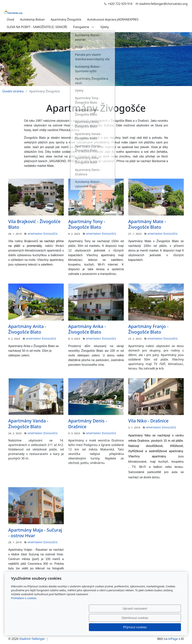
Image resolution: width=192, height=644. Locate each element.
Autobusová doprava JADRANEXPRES (113, 19)
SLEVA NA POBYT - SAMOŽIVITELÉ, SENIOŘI (37, 27)
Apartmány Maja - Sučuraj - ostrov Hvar (35, 533)
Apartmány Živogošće (66, 19)
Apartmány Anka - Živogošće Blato (87, 329)
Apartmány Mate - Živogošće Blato (147, 224)
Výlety (105, 27)
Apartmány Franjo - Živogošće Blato (148, 329)
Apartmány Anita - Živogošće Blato (27, 329)
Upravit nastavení (88, 627)
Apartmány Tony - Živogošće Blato (87, 224)
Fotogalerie (84, 27)
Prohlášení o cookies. (24, 617)
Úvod (10, 19)
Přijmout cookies (163, 627)
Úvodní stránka (13, 91)
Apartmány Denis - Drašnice (88, 424)
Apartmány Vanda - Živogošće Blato (28, 424)
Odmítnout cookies (126, 627)
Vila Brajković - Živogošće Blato (34, 224)
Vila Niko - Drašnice (148, 421)
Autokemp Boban (32, 19)
